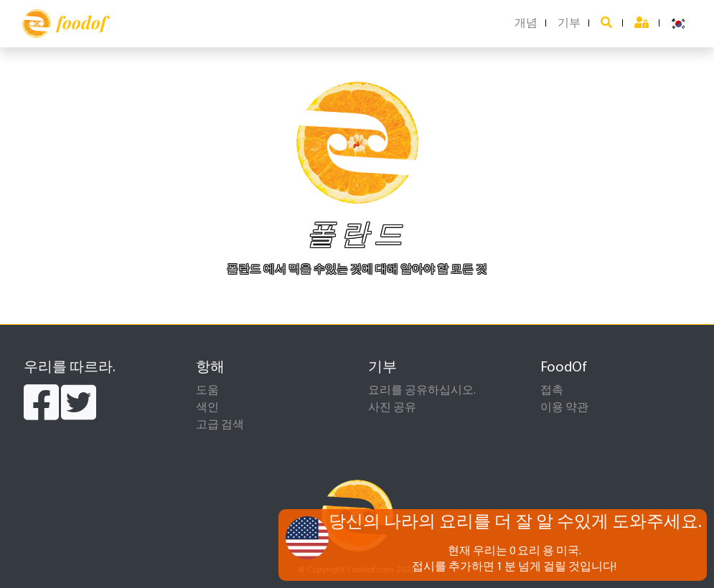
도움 (207, 391)
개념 (526, 24)
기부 (569, 24)
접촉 (552, 391)
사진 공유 (392, 408)
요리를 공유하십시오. (422, 391)
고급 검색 (220, 425)
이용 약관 (564, 408)
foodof (64, 24)
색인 (207, 408)
